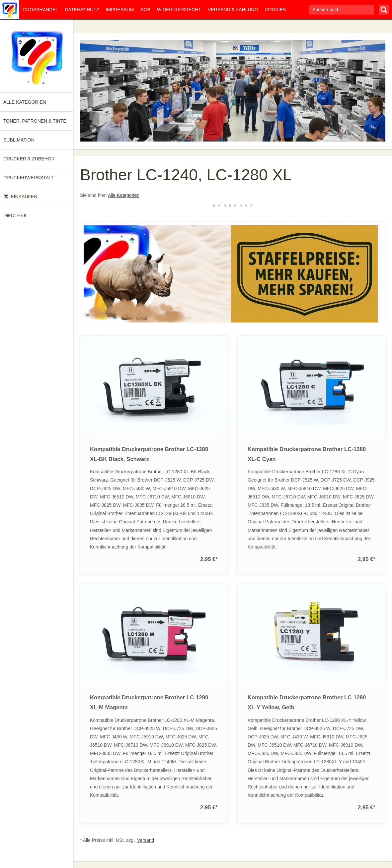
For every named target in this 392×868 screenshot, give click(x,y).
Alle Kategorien (25, 102)
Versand (146, 840)
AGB (145, 10)
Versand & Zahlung (233, 10)
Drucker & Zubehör (29, 159)
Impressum (120, 10)
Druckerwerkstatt (29, 178)
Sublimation (19, 140)
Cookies (275, 10)
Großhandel (40, 10)
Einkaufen (20, 197)
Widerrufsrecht (179, 10)
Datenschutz (82, 10)
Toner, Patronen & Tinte (35, 121)
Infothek (15, 215)
